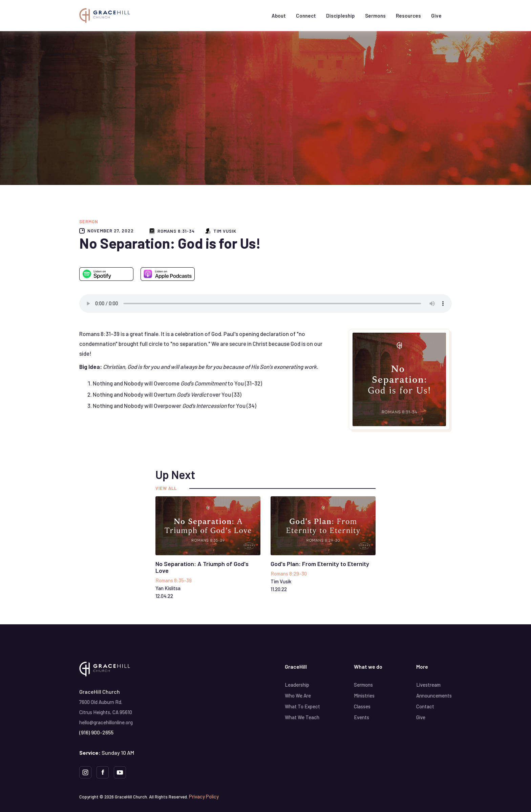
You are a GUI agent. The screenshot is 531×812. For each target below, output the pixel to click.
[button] (279, 16)
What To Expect (302, 706)
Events (362, 717)
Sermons (375, 16)
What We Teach (302, 717)
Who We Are (298, 695)
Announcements (434, 695)
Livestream (428, 685)
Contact (425, 706)
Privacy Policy (204, 796)
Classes (362, 706)
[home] (105, 15)
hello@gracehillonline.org (106, 722)
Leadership (297, 685)
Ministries (364, 695)
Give (436, 16)
